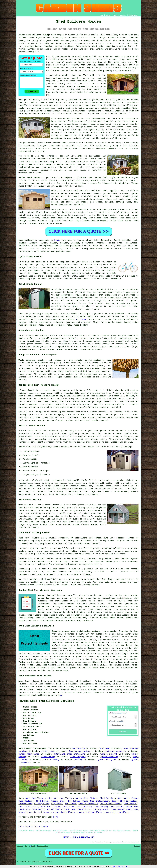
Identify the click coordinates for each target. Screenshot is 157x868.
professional (30, 143)
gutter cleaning (109, 757)
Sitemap (20, 846)
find (27, 681)
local (49, 71)
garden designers (107, 760)
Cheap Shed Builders (64, 812)
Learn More (117, 867)
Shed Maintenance (42, 812)
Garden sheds (48, 180)
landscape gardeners (115, 751)
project (22, 164)
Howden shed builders (49, 595)
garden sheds (66, 612)
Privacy (137, 846)
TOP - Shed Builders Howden (33, 826)
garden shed (101, 178)
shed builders (112, 249)
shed (73, 75)
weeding (78, 760)
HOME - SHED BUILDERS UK (79, 837)
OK (126, 867)
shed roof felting (44, 559)
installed (24, 511)
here (60, 695)
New (26, 846)
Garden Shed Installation (59, 798)
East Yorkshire (85, 621)
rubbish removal (108, 754)
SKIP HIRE (104, 748)
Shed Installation (88, 804)
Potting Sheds (58, 801)
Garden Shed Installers (125, 801)
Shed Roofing (85, 807)
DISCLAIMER (133, 15)
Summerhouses (25, 804)
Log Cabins (74, 801)
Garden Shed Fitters (87, 798)
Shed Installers (34, 798)
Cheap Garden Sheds (121, 810)
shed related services (52, 621)
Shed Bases (123, 798)
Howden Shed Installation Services (46, 701)
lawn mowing (78, 748)
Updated (32, 846)
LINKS (108, 15)
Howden (58, 240)
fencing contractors (80, 751)
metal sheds (81, 319)
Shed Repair (39, 810)
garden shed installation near (35, 654)
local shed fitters (46, 665)
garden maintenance (29, 754)
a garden (93, 35)
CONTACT (123, 15)
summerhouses (33, 341)
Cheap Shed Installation (96, 801)
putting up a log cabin (109, 634)
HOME (101, 15)
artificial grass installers (69, 754)
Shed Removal (131, 804)
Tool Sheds (71, 804)
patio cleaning (51, 760)
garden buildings (68, 124)
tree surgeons (78, 757)
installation (25, 105)
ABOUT (115, 15)
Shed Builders (108, 798)
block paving (48, 757)
